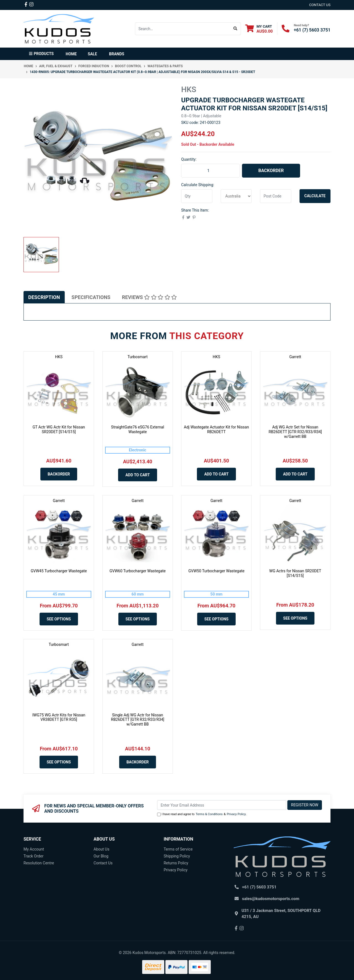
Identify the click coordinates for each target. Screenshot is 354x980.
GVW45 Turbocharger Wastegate (59, 571)
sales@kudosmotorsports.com (271, 899)
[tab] (44, 297)
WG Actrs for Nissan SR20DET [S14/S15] (295, 573)
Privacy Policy (236, 814)
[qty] (197, 196)
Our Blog (101, 856)
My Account (34, 849)
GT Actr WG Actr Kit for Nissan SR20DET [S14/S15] (59, 429)
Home (71, 54)
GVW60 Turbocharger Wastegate (138, 571)
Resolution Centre (39, 863)
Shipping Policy (177, 856)
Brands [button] (117, 54)
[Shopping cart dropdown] (259, 29)
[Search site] (235, 29)
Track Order (33, 856)
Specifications (91, 297)
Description (44, 297)
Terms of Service (178, 849)
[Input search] (183, 29)
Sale (92, 54)
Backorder (271, 171)
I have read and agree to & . (202, 814)
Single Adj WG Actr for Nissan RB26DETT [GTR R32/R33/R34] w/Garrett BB (137, 720)
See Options (59, 619)
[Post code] (276, 196)
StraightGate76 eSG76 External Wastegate (138, 429)
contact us (320, 5)
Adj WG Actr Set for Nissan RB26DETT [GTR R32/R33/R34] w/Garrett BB (295, 432)
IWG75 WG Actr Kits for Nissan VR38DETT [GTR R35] (59, 717)
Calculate (315, 196)
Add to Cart (137, 475)
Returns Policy (176, 863)
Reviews (149, 297)
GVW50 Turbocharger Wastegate (216, 571)
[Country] (236, 196)
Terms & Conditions (209, 814)
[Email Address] (222, 805)
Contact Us (103, 863)
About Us (101, 849)
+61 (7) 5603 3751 (312, 30)
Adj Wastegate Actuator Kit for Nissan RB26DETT (216, 429)
